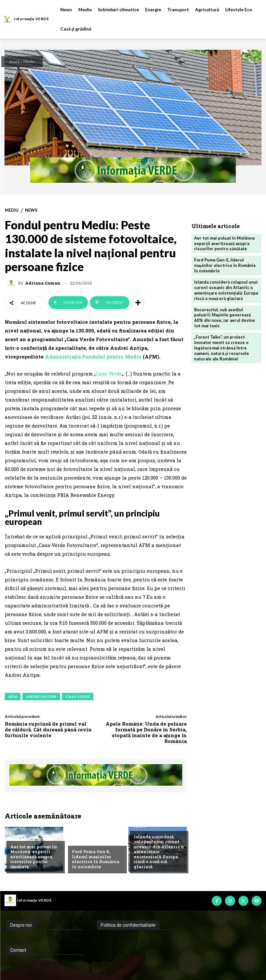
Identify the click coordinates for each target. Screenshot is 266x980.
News (31, 210)
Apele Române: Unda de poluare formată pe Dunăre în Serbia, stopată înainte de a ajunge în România (146, 732)
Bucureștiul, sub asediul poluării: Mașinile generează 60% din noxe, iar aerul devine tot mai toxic (225, 318)
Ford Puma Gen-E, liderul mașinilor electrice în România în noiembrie (96, 859)
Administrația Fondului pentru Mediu (94, 357)
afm (13, 697)
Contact (18, 950)
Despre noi (21, 925)
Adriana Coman (43, 283)
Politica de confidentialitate (128, 925)
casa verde (78, 697)
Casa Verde (109, 374)
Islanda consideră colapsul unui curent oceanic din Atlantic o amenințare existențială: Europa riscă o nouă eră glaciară (159, 852)
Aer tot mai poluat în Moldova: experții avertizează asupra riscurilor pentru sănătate (34, 857)
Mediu (29, 62)
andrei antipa (41, 697)
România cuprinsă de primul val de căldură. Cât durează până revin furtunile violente (48, 729)
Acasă (14, 62)
